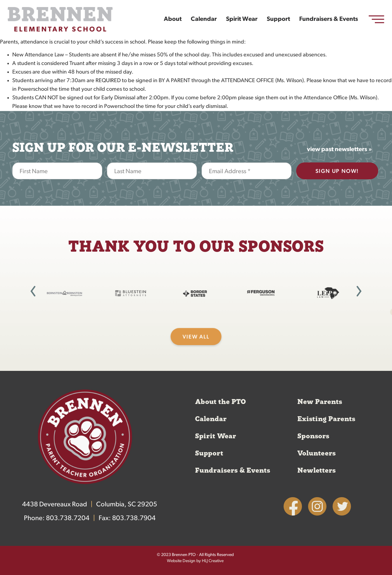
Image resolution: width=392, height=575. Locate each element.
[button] (33, 291)
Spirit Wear (242, 19)
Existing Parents (326, 419)
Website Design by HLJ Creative (195, 561)
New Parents (320, 402)
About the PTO (221, 402)
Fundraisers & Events (329, 19)
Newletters (317, 470)
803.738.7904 (134, 518)
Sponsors (313, 436)
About (173, 19)
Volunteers (317, 453)
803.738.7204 (68, 518)
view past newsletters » (339, 150)
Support (278, 19)
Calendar (204, 19)
